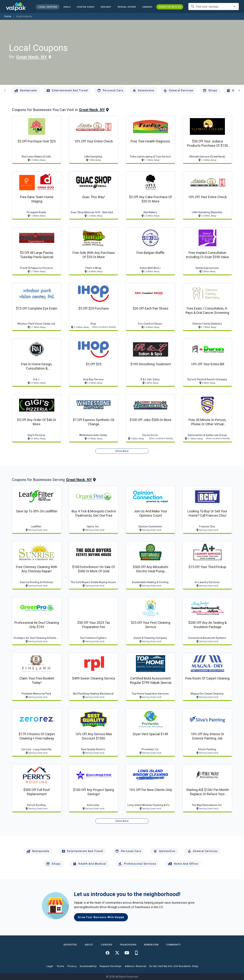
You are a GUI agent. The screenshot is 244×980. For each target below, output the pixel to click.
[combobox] (214, 6)
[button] (127, 7)
